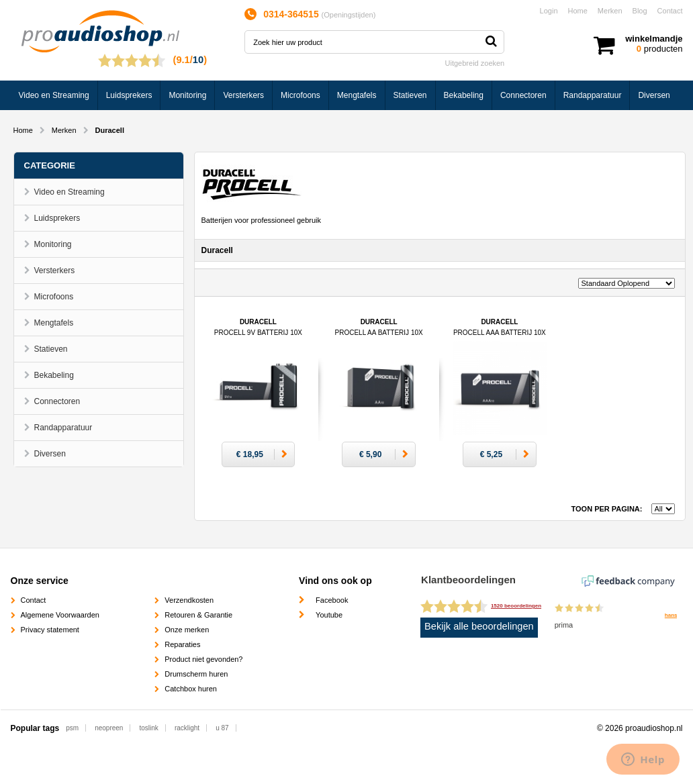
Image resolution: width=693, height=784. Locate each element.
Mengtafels (357, 95)
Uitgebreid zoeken (475, 63)
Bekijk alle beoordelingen (479, 626)
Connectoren (523, 95)
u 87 (222, 728)
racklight (187, 728)
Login (549, 11)
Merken (610, 11)
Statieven (410, 95)
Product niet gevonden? (203, 659)
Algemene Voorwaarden (60, 615)
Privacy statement (50, 630)
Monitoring (187, 95)
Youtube (329, 615)
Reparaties (182, 644)
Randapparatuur (593, 95)
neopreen (109, 728)
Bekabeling (464, 95)
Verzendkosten (189, 600)
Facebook (332, 600)
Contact (670, 11)
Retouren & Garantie (198, 615)
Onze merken (187, 630)
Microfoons (301, 95)
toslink (148, 728)
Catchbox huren (191, 689)
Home (578, 11)
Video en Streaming (54, 95)
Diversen (654, 95)
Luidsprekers (129, 95)
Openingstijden (348, 15)
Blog (640, 11)
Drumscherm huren (196, 674)
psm (72, 728)
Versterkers (243, 95)
